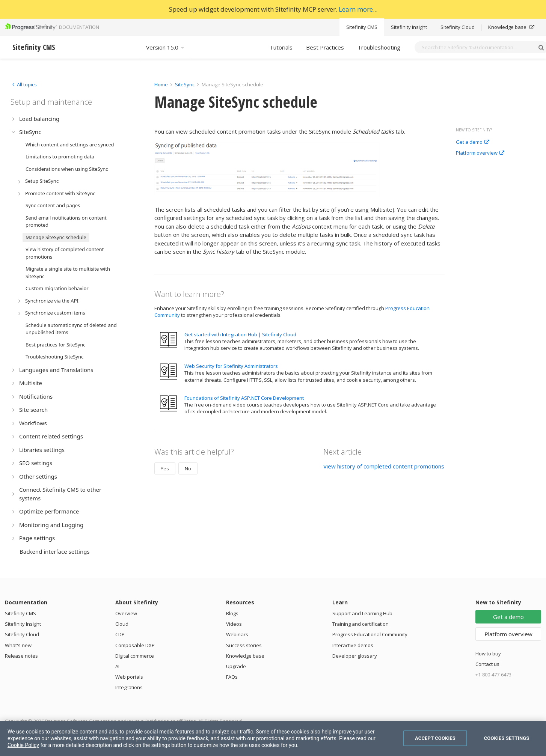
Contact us (487, 664)
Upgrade (236, 666)
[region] (273, 738)
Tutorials (281, 47)
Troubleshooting (379, 47)
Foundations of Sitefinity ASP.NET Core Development (244, 398)
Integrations (129, 687)
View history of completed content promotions (384, 466)
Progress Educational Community (370, 634)
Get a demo (473, 142)
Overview (126, 613)
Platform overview (480, 153)
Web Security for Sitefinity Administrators (231, 366)
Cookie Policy (23, 745)
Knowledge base (511, 27)
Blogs (232, 613)
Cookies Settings (507, 738)
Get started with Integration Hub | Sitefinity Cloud (240, 334)
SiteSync (185, 84)
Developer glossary (355, 656)
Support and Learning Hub (362, 613)
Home (161, 84)
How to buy (488, 654)
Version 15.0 (166, 47)
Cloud (122, 624)
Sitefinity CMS (362, 27)
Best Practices (325, 47)
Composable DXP (135, 645)
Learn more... (358, 9)
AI (117, 666)
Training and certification (360, 624)
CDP (120, 634)
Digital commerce (135, 656)
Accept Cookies (435, 738)
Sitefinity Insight (409, 27)
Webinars (237, 634)
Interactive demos (353, 645)
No (188, 468)
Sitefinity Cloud (458, 27)
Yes (165, 468)
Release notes (21, 656)
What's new (18, 645)
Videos (234, 624)
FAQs (232, 677)
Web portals (129, 677)
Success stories (244, 645)
